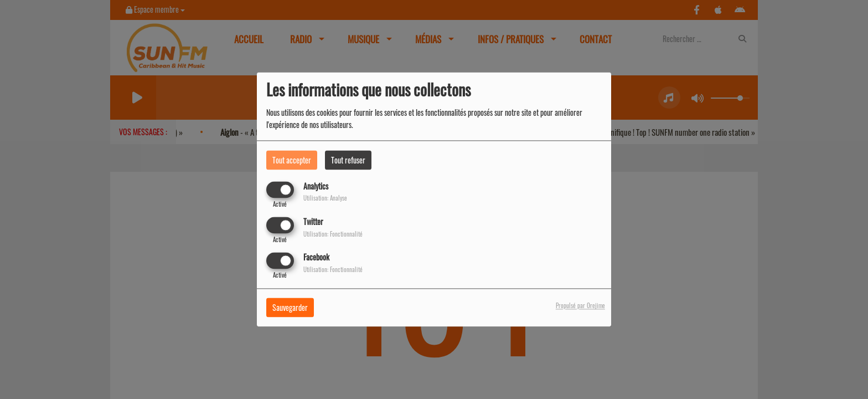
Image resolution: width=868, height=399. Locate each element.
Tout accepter (292, 160)
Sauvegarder (290, 308)
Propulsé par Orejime (580, 306)
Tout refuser (348, 160)
